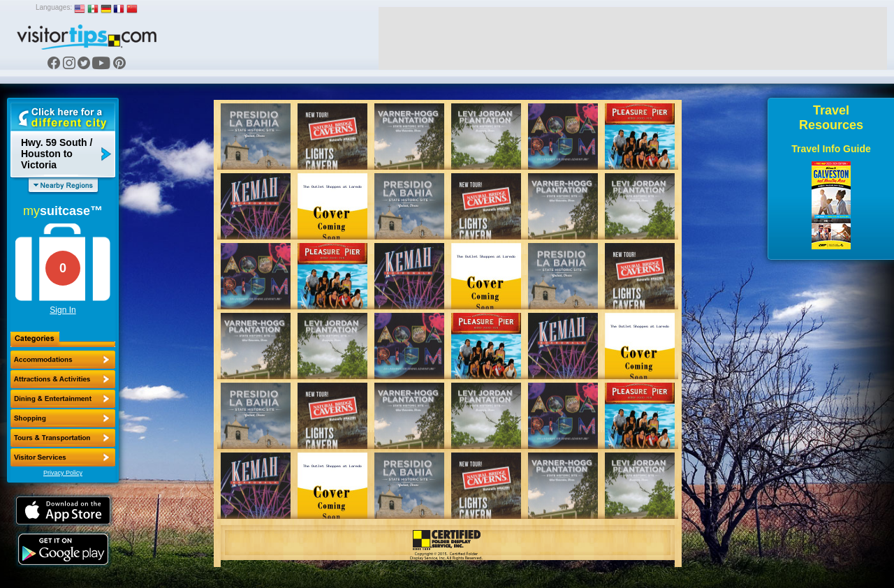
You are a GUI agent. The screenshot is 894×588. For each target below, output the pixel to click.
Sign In (63, 310)
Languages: (54, 7)
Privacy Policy (63, 473)
